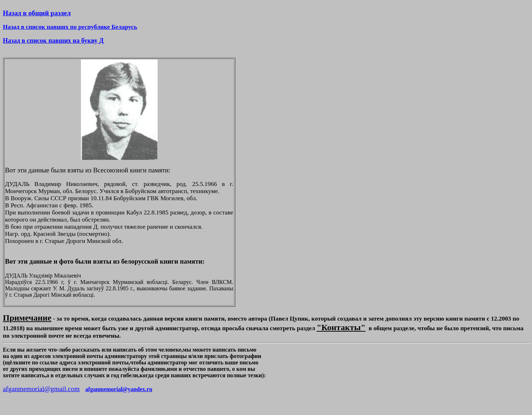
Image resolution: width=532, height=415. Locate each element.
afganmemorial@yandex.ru (119, 389)
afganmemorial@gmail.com (41, 389)
